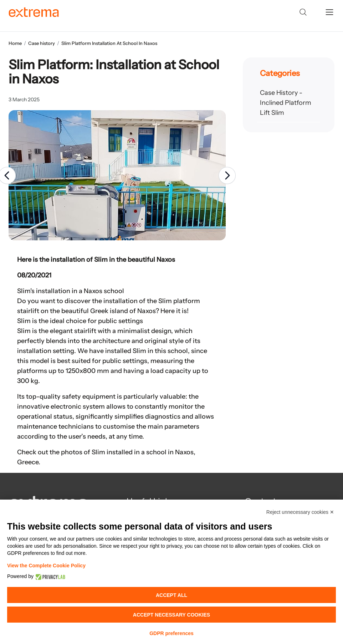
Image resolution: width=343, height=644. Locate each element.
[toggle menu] (329, 12)
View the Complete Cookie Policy (46, 566)
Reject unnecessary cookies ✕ (300, 512)
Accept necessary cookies (171, 615)
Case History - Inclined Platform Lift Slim (286, 103)
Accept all (171, 595)
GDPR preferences (171, 633)
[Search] (303, 12)
